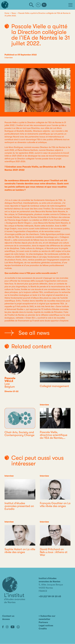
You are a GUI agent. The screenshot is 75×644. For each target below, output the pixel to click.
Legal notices (46, 626)
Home (7, 13)
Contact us (8, 616)
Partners (43, 622)
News (14, 13)
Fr (38, 5)
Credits (43, 629)
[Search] (31, 5)
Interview (9, 58)
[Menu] (70, 5)
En (44, 5)
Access (6, 619)
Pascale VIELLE (10, 380)
